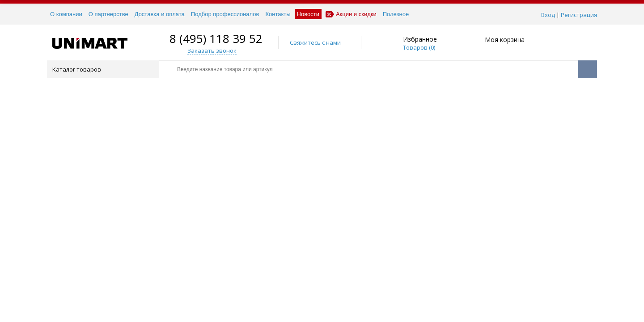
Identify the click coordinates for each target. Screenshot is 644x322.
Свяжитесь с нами (320, 42)
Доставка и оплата (160, 14)
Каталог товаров (102, 69)
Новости (308, 14)
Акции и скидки (351, 14)
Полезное (396, 14)
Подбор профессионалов (225, 14)
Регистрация (579, 15)
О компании (66, 14)
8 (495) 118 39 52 (216, 38)
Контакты (278, 14)
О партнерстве (108, 14)
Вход (548, 15)
